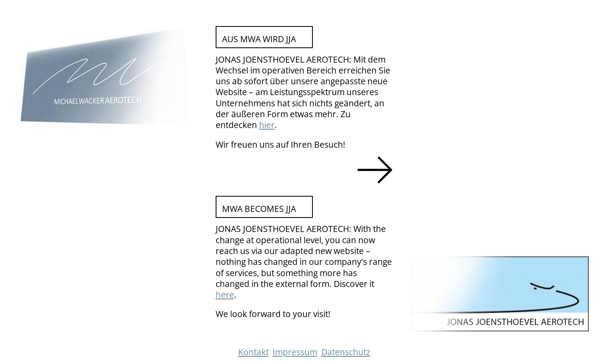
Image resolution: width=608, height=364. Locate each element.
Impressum (295, 352)
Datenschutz (346, 352)
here (225, 295)
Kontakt (253, 352)
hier (267, 125)
